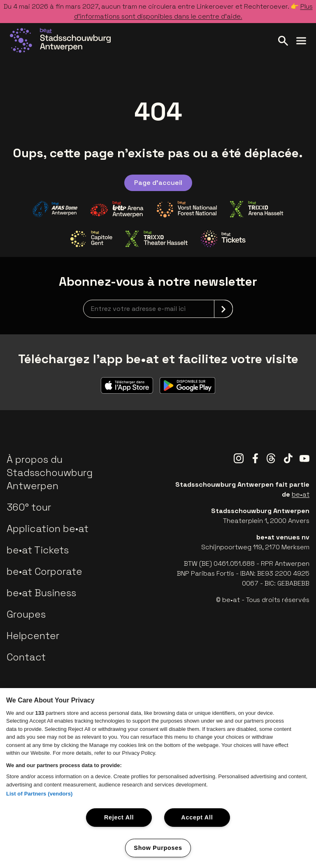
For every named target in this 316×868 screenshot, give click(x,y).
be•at (301, 494)
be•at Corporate (44, 571)
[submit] (223, 309)
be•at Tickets (38, 550)
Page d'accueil (158, 183)
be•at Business (41, 593)
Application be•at (48, 528)
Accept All (197, 817)
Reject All (119, 817)
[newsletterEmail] (158, 309)
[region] (158, 778)
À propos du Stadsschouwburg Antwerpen (50, 472)
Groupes (26, 614)
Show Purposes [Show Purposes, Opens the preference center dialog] (158, 848)
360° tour (29, 507)
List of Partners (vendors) (39, 794)
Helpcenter (33, 636)
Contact (26, 657)
